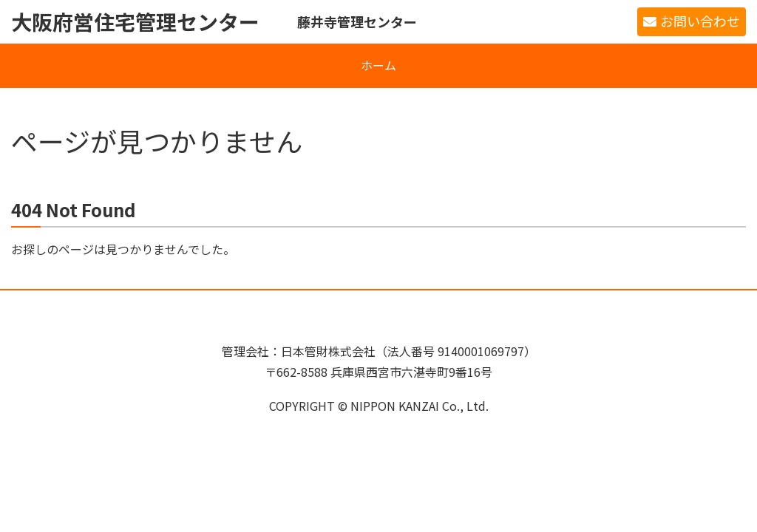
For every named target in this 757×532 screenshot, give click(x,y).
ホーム (378, 65)
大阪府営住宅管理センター (135, 21)
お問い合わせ (700, 21)
